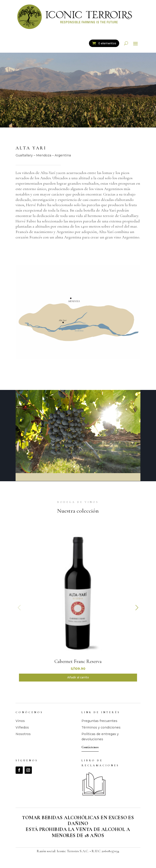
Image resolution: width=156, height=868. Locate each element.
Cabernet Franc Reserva (78, 661)
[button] (137, 608)
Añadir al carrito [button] (78, 677)
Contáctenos (90, 747)
